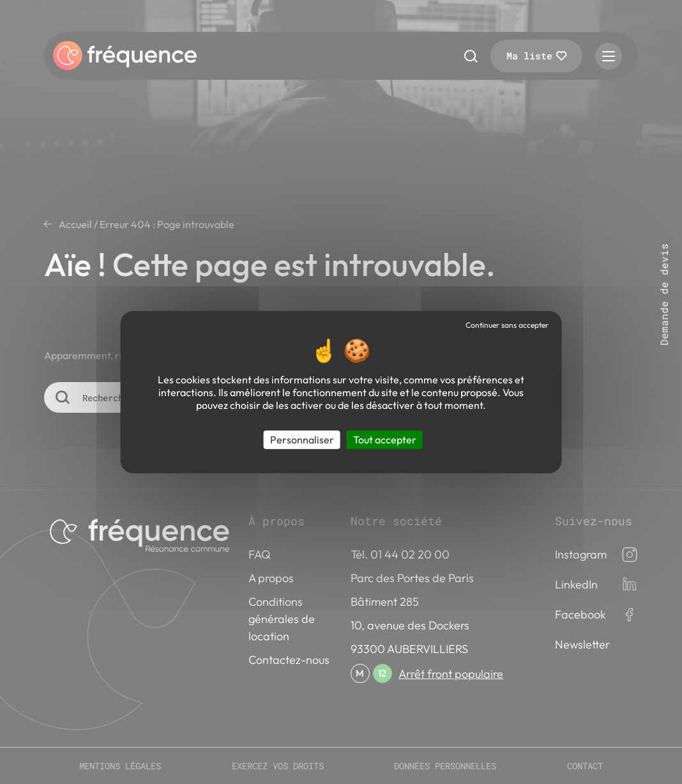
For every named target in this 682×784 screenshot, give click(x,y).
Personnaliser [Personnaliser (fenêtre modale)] (302, 440)
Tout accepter (385, 440)
